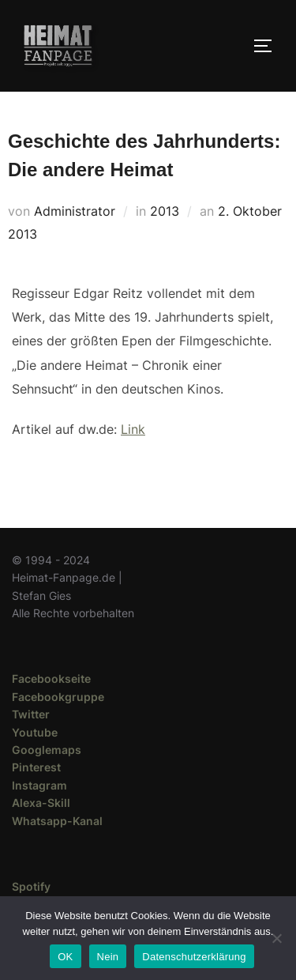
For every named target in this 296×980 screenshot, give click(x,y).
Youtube (35, 732)
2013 (165, 211)
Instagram (39, 785)
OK (65, 957)
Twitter (31, 714)
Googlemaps (47, 750)
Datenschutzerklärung (194, 957)
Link (133, 429)
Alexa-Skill (41, 803)
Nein (108, 957)
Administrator (75, 211)
